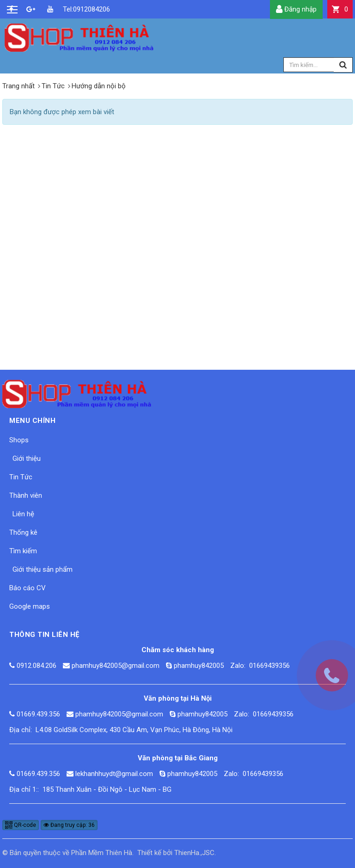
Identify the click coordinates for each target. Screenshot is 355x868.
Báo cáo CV (28, 588)
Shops (19, 440)
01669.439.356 (38, 714)
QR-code (21, 825)
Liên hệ (23, 514)
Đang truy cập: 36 (69, 825)
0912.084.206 (37, 666)
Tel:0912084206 (69, 9)
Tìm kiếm (23, 551)
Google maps (30, 606)
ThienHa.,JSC (194, 853)
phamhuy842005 (199, 666)
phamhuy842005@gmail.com (116, 666)
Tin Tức (21, 477)
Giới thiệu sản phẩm (43, 569)
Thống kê (23, 532)
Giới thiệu (27, 458)
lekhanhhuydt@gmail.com (114, 774)
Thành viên (26, 495)
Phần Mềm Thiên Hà (102, 853)
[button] (340, 9)
